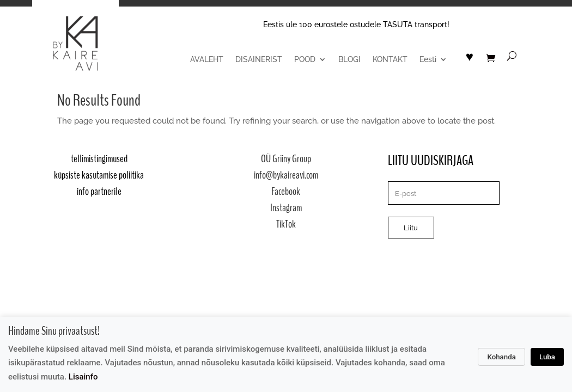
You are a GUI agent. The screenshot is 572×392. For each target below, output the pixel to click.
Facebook (286, 191)
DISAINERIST (259, 60)
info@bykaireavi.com (286, 175)
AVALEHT (207, 60)
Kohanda (501, 357)
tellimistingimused (99, 159)
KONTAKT (390, 60)
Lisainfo (83, 377)
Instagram (286, 208)
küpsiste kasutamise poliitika (99, 175)
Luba (547, 357)
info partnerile (99, 191)
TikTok (286, 224)
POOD (305, 60)
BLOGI (349, 60)
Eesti (428, 60)
